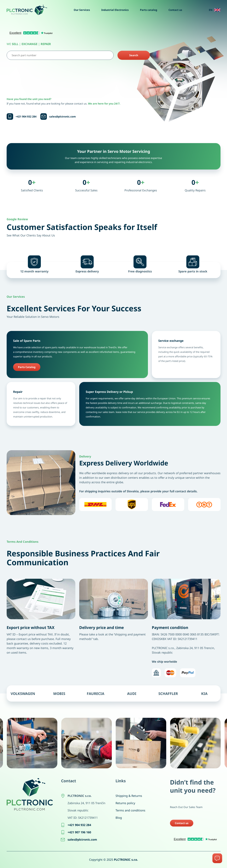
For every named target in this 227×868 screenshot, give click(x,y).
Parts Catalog (27, 367)
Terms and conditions (130, 810)
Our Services (82, 10)
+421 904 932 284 (26, 117)
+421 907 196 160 (79, 832)
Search (134, 55)
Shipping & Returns (129, 796)
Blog (119, 818)
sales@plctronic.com (63, 117)
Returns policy (125, 803)
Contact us (175, 10)
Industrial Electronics (115, 10)
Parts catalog (149, 10)
